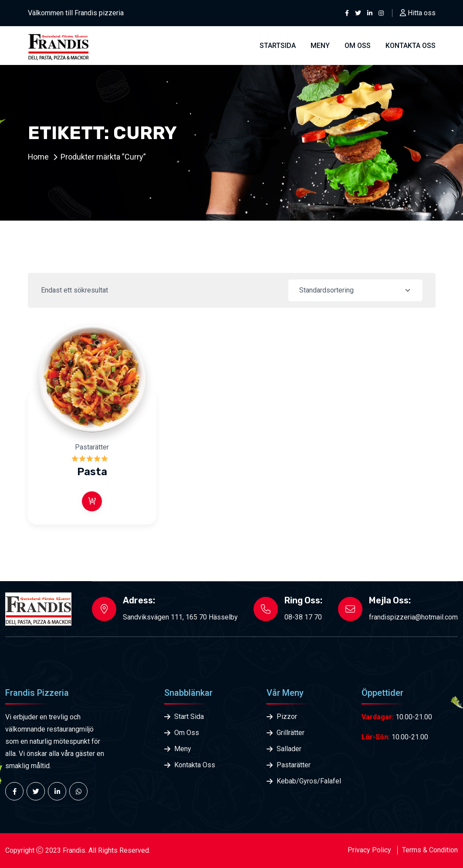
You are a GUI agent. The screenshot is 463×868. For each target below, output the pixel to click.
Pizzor (287, 717)
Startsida (278, 46)
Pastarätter (92, 447)
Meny (320, 46)
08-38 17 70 (303, 617)
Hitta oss (418, 13)
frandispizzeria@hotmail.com (413, 617)
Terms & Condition (430, 850)
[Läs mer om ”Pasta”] (92, 501)
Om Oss (358, 46)
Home (39, 157)
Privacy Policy (369, 850)
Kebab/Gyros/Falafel (308, 781)
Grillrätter (291, 733)
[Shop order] (355, 290)
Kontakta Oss (195, 765)
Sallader (289, 749)
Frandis (74, 850)
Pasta (92, 472)
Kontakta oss (411, 46)
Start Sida (189, 717)
